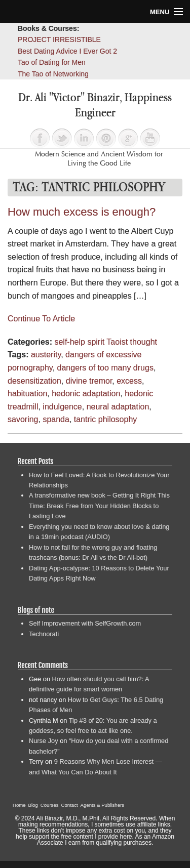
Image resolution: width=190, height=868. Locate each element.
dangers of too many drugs (105, 368)
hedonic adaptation (86, 394)
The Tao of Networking (53, 74)
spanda (56, 419)
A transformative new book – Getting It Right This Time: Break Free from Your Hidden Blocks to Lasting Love (99, 506)
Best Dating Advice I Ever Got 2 (67, 51)
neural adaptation (118, 407)
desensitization (34, 381)
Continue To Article (41, 319)
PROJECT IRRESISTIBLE (59, 39)
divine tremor (89, 381)
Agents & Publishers (102, 805)
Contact (70, 805)
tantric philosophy (106, 419)
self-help (69, 342)
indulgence (62, 407)
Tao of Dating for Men (52, 62)
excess (129, 381)
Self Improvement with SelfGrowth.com (85, 623)
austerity (46, 355)
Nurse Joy (44, 741)
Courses (50, 805)
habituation (27, 394)
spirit (96, 342)
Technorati (44, 634)
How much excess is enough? (82, 212)
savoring (23, 419)
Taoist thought (132, 342)
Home (19, 805)
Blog (33, 805)
